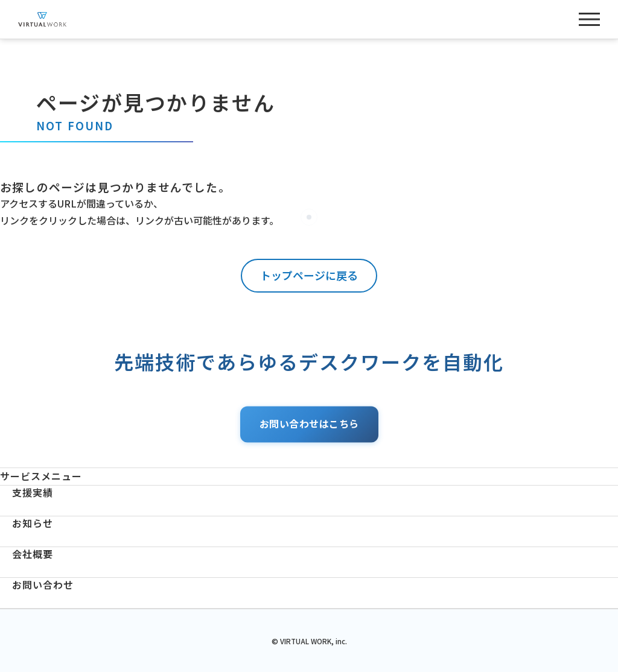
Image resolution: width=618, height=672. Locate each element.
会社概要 (33, 554)
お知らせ (33, 523)
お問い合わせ (43, 585)
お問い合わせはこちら (309, 424)
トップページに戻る (309, 275)
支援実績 (33, 493)
